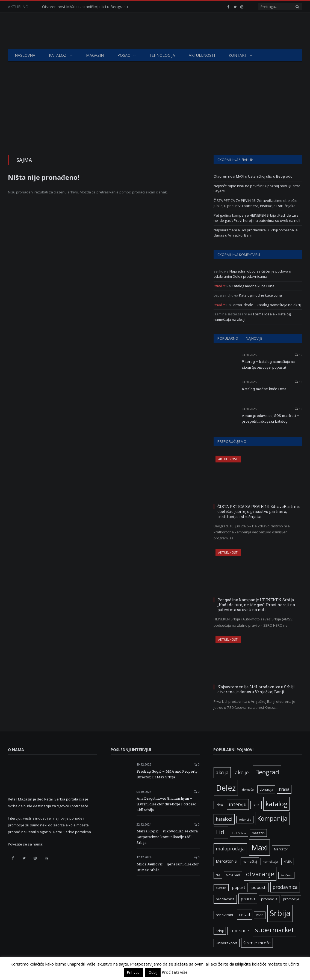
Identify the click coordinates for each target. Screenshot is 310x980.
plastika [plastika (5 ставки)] (221, 888)
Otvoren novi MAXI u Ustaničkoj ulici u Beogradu (85, 7)
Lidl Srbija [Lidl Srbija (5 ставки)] (239, 833)
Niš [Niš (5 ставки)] (218, 875)
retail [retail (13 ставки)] (245, 915)
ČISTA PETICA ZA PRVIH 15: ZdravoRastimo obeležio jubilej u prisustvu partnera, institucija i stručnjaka (256, 203)
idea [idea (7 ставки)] (219, 805)
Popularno (228, 338)
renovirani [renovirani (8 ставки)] (224, 915)
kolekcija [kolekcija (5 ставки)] (245, 820)
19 (299, 355)
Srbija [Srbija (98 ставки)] (280, 913)
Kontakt (238, 55)
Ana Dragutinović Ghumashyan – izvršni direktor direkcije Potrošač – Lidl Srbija (168, 804)
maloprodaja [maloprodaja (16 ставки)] (230, 848)
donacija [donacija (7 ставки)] (266, 789)
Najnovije (254, 338)
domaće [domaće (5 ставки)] (248, 790)
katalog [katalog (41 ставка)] (276, 804)
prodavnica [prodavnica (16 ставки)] (285, 887)
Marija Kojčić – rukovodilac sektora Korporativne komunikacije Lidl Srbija (167, 837)
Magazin (95, 55)
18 (299, 382)
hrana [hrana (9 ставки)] (284, 789)
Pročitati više (175, 972)
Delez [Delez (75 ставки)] (226, 788)
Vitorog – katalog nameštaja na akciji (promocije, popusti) (268, 364)
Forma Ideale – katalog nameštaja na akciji (267, 305)
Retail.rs (220, 286)
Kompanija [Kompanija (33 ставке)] (272, 818)
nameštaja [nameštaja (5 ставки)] (270, 862)
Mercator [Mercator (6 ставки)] (281, 849)
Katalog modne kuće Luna (253, 286)
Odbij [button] (153, 972)
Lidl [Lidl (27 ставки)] (221, 832)
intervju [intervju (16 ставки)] (238, 804)
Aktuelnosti (202, 55)
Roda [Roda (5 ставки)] (260, 915)
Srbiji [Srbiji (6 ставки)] (220, 931)
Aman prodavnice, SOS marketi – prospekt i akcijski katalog (270, 418)
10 (299, 409)
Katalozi (58, 55)
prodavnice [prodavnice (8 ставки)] (225, 899)
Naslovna (25, 55)
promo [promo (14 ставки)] (248, 899)
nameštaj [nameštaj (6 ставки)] (250, 861)
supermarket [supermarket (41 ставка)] (274, 930)
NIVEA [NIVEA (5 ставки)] (288, 862)
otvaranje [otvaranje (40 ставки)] (260, 874)
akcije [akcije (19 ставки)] (242, 772)
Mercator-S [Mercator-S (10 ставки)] (226, 861)
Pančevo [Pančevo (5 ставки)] (286, 875)
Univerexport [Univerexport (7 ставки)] (227, 943)
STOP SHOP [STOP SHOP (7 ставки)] (239, 931)
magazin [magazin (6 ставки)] (258, 833)
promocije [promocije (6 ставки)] (291, 899)
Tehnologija (162, 55)
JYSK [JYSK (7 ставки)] (256, 805)
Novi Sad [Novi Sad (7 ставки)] (233, 875)
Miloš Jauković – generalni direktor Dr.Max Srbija (168, 867)
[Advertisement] (155, 103)
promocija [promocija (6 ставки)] (269, 899)
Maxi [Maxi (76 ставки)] (259, 847)
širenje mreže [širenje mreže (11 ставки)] (257, 943)
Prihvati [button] (133, 972)
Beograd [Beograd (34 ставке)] (267, 772)
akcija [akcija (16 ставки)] (222, 772)
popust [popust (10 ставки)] (239, 887)
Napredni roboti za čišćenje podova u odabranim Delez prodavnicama (252, 274)
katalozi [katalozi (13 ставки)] (224, 819)
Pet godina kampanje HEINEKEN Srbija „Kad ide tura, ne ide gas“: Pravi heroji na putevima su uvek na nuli (257, 218)
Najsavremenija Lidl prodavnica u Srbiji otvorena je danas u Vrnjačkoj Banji (256, 689)
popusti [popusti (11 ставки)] (259, 887)
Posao (124, 55)
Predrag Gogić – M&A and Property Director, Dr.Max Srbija (167, 774)
